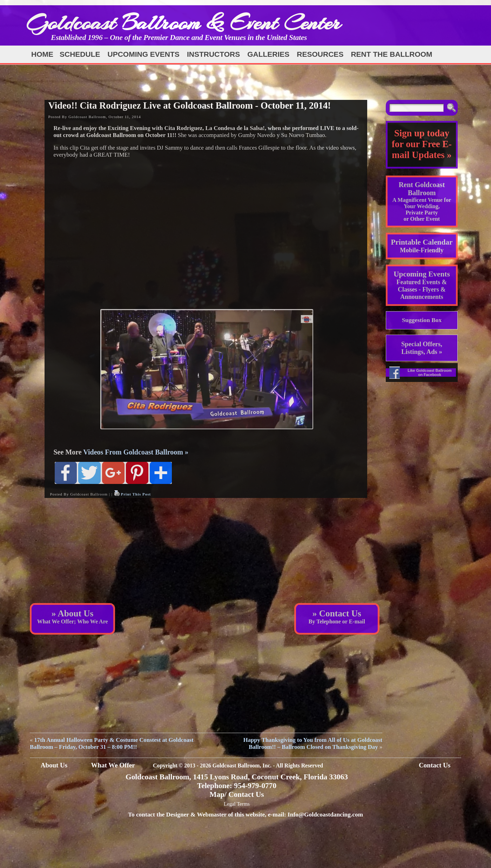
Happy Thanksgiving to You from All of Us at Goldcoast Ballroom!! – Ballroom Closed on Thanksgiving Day (313, 743)
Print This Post (136, 494)
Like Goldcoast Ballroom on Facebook (430, 373)
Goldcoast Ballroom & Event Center (183, 23)
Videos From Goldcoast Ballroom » (136, 452)
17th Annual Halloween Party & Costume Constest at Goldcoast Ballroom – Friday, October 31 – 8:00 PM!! (112, 743)
